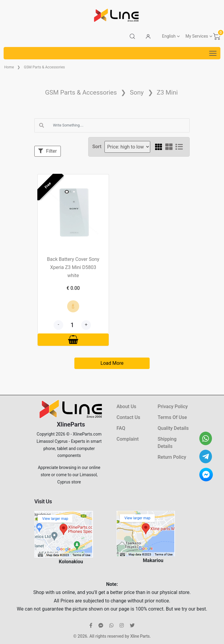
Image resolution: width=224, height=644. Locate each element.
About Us (126, 406)
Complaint (128, 439)
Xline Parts (140, 636)
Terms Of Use (172, 417)
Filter (48, 151)
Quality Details (173, 428)
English (169, 36)
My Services (197, 36)
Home (9, 67)
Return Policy (172, 457)
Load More (112, 363)
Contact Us (128, 417)
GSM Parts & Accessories (44, 67)
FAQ (121, 428)
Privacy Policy (173, 406)
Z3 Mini (167, 92)
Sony (137, 92)
